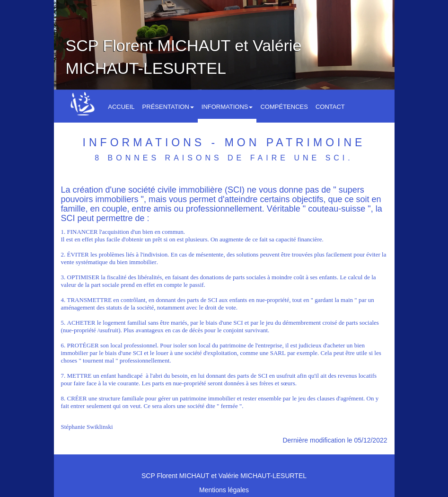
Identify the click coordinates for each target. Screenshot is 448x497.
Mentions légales (224, 490)
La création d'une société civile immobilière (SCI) (154, 190)
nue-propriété (272, 300)
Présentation (168, 107)
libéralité (149, 277)
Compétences (284, 107)
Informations (227, 107)
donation (211, 277)
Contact (330, 107)
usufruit (109, 330)
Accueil (121, 107)
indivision (155, 254)
